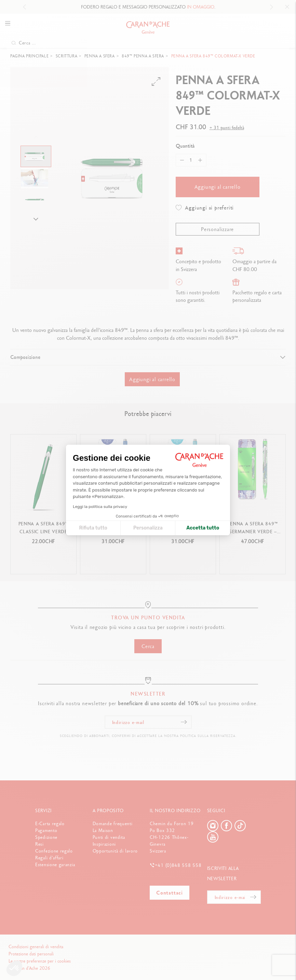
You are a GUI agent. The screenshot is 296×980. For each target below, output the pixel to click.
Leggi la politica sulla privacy (100, 507)
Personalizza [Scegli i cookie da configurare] (148, 528)
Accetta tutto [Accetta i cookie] (203, 528)
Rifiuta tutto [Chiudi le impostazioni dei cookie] (93, 528)
